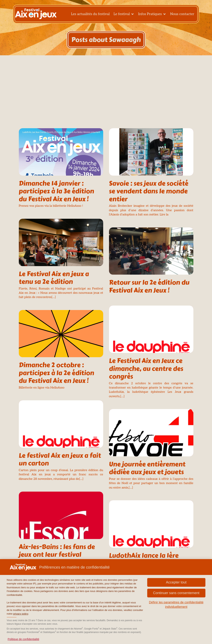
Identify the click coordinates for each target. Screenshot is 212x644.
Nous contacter (182, 15)
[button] (176, 582)
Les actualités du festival (90, 15)
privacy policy (21, 614)
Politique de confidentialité (24, 639)
